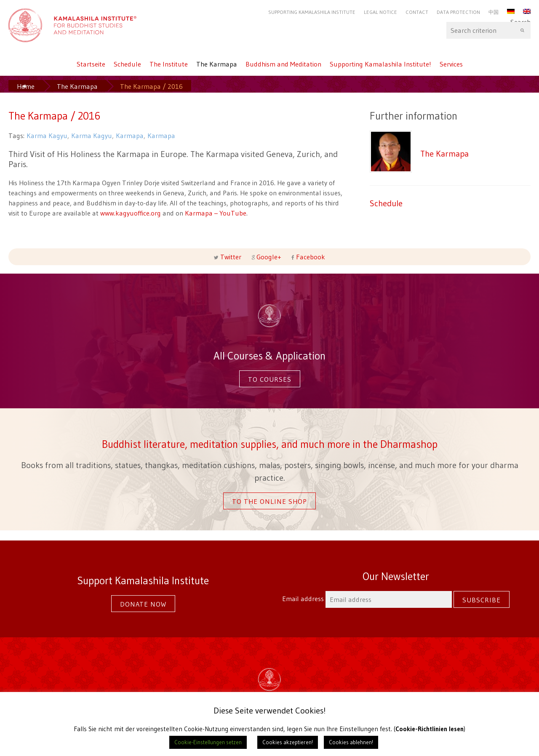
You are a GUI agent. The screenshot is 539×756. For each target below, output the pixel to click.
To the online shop (269, 501)
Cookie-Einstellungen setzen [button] (208, 742)
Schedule (127, 64)
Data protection (458, 12)
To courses (270, 379)
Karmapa (130, 136)
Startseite (91, 64)
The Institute (169, 64)
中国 (494, 12)
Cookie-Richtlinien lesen (430, 729)
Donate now (143, 604)
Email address (368, 599)
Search (488, 30)
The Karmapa (217, 64)
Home (26, 86)
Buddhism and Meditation (283, 64)
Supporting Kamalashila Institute (312, 12)
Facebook (310, 257)
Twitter (231, 257)
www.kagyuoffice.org (131, 213)
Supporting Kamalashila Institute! (380, 64)
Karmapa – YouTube (216, 213)
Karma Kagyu (47, 136)
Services (451, 64)
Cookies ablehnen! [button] (351, 742)
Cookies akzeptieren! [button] (288, 742)
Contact (417, 12)
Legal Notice (380, 12)
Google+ (269, 257)
